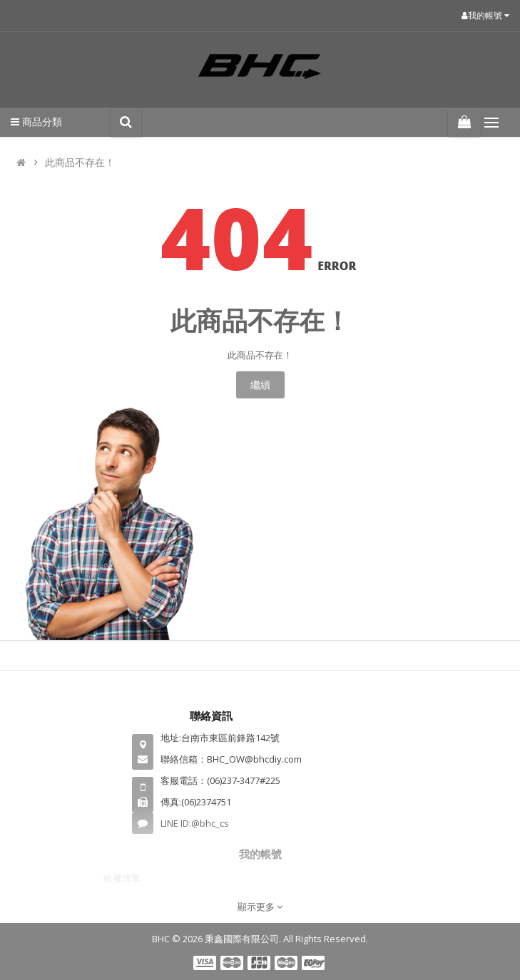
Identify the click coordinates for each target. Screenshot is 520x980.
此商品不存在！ (80, 162)
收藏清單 (122, 878)
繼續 (260, 385)
